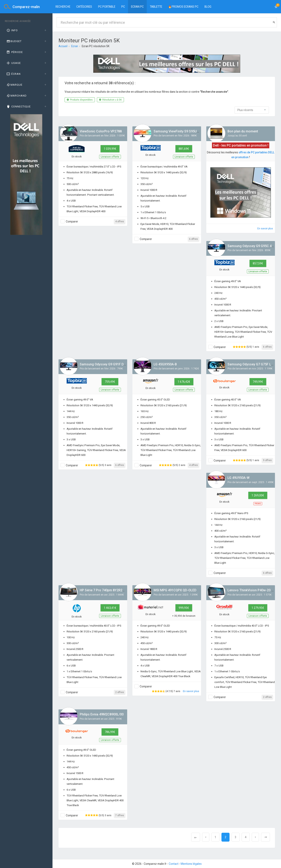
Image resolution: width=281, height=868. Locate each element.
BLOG (208, 7)
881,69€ (184, 149)
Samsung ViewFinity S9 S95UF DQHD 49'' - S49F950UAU (195, 131)
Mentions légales (191, 864)
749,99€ (258, 382)
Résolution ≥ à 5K (110, 100)
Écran (13, 74)
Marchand (16, 96)
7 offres (120, 815)
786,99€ (110, 732)
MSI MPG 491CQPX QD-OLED (175, 590)
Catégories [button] (84, 7)
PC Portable (107, 7)
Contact (174, 864)
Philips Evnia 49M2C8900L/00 (102, 714)
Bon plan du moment (243, 131)
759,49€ (110, 382)
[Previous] (196, 837)
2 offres (120, 692)
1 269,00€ (258, 495)
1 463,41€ (110, 608)
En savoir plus (265, 229)
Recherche (63, 7)
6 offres (193, 239)
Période (14, 52)
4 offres (120, 221)
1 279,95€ (258, 608)
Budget (14, 41)
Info (12, 30)
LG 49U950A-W (239, 478)
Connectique (18, 107)
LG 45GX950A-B (165, 364)
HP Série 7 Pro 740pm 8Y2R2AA (103, 590)
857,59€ (258, 263)
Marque (14, 85)
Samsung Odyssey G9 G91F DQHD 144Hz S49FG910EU (120, 364)
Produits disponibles (80, 100)
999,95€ (184, 608)
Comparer (72, 221)
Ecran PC (137, 7)
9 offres (267, 460)
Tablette (156, 7)
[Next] (255, 837)
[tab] (26, 30)
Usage (13, 63)
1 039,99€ (110, 149)
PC (123, 7)
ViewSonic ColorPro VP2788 (101, 131)
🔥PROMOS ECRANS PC (183, 7)
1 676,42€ (184, 382)
